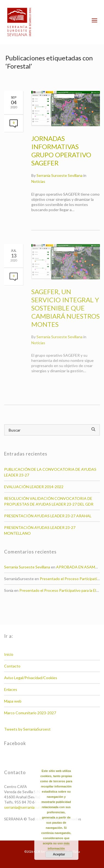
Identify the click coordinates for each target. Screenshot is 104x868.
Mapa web (13, 701)
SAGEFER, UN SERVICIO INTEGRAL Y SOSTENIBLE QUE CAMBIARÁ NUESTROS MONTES (65, 308)
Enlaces (11, 689)
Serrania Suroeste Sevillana (59, 175)
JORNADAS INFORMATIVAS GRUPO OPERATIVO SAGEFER (61, 151)
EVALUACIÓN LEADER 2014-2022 (34, 487)
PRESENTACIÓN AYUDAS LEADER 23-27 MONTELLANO (40, 530)
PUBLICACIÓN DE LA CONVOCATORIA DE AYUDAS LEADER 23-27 (50, 472)
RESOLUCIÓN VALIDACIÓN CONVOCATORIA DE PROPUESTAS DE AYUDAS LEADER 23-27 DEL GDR (49, 501)
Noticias (38, 181)
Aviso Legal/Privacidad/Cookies (31, 678)
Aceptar (59, 854)
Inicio (9, 654)
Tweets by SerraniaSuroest (27, 729)
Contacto (12, 666)
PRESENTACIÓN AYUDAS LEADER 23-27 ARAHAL (48, 516)
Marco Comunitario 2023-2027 (30, 713)
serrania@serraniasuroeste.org (30, 807)
